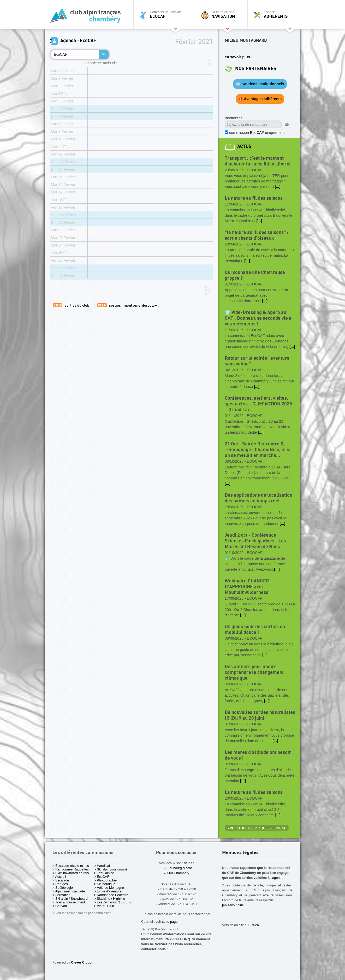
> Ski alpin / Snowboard (70, 899)
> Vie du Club (104, 906)
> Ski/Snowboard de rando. (73, 873)
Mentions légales (240, 853)
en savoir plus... (239, 57)
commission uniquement (256, 133)
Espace (275, 14)
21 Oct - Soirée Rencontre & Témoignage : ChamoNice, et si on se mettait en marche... (258, 450)
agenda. (278, 878)
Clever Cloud (81, 962)
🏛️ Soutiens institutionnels (260, 84)
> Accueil (59, 877)
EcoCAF (61, 54)
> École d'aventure (108, 891)
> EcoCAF (102, 877)
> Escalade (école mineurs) (73, 866)
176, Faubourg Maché (176, 868)
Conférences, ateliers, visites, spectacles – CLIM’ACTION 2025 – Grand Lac (258, 404)
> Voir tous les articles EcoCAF (257, 828)
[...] (278, 187)
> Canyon (60, 906)
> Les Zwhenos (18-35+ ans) (115, 902)
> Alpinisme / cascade (69, 891)
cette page (170, 922)
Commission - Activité (166, 14)
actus (244, 147)
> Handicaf (102, 866)
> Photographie (105, 880)
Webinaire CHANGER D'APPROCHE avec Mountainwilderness (247, 587)
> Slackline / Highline (109, 899)
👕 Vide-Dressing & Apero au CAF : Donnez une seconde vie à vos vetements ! (258, 318)
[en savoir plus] (233, 905)
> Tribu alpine (104, 873)
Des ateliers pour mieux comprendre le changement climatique (254, 672)
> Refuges (60, 884)
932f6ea (253, 925)
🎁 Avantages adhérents (260, 99)
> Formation (61, 895)
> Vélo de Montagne (109, 888)
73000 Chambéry (176, 873)
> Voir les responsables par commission (82, 913)
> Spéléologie (63, 888)
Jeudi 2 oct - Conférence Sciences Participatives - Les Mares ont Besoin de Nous (255, 541)
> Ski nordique (105, 884)
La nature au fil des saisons (254, 198)
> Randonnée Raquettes (71, 869)
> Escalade (61, 880)
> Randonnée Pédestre (111, 895)
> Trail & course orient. (69, 902)
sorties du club (71, 305)
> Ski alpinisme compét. (112, 869)
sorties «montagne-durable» (127, 305)
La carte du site (223, 14)
